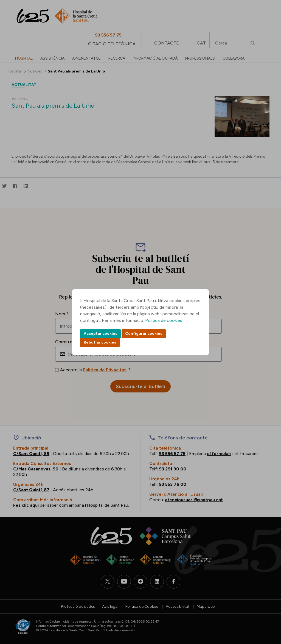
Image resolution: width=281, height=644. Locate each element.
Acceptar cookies (100, 334)
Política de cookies (164, 320)
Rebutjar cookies (100, 342)
